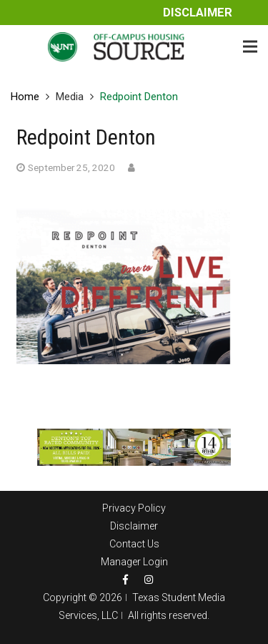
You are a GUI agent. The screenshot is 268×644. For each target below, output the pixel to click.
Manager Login (134, 562)
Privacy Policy (134, 508)
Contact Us (134, 544)
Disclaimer (198, 13)
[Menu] (250, 47)
